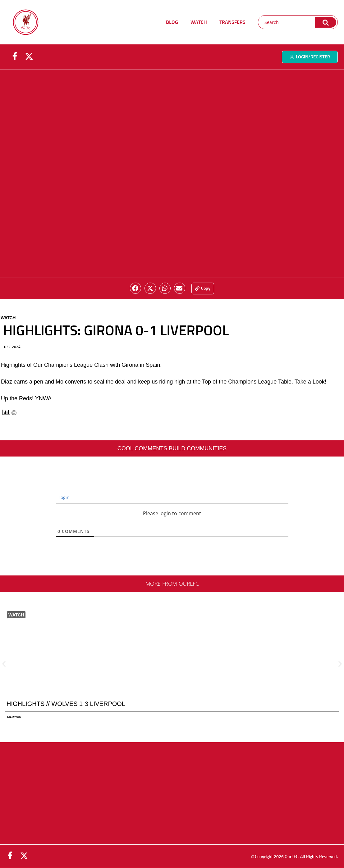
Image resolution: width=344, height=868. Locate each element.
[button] (135, 288)
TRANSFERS (232, 22)
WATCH (199, 22)
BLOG (172, 22)
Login (63, 497)
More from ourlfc (172, 584)
